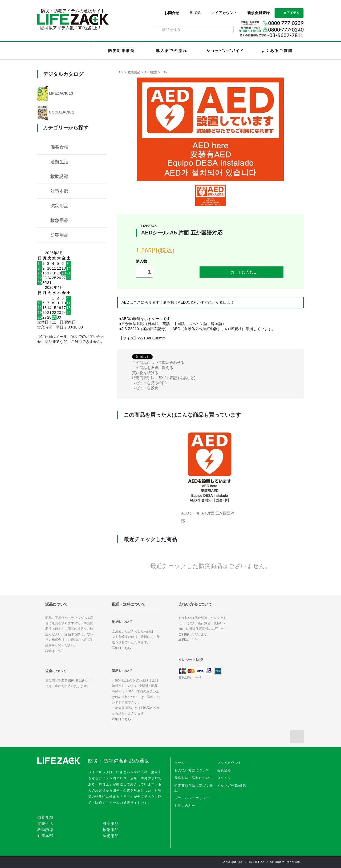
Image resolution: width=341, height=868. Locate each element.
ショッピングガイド (225, 51)
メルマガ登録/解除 (232, 786)
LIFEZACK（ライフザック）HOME (66, 51)
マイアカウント (224, 13)
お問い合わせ (185, 806)
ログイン (224, 778)
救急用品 (134, 72)
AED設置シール (156, 72)
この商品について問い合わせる (158, 363)
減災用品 (59, 206)
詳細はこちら (55, 651)
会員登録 (224, 770)
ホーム (180, 763)
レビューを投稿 (145, 388)
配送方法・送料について (194, 778)
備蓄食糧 (59, 147)
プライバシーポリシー (192, 798)
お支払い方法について (192, 770)
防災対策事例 (122, 51)
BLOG (195, 13)
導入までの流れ (172, 51)
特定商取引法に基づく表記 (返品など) (164, 378)
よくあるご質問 (277, 51)
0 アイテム (289, 13)
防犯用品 (59, 235)
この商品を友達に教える (153, 368)
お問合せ (172, 13)
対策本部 (59, 191)
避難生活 (59, 162)
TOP (120, 72)
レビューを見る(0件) (149, 383)
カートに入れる (242, 272)
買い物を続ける (145, 373)
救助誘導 (59, 176)
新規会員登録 (258, 13)
